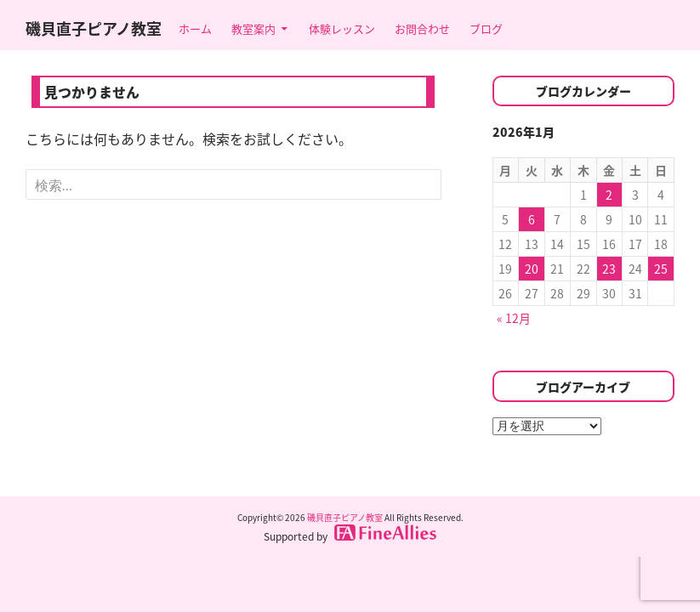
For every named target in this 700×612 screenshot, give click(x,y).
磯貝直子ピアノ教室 (94, 28)
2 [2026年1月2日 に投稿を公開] (609, 195)
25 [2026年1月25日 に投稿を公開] (661, 269)
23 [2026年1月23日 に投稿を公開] (609, 269)
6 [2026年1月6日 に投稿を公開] (532, 219)
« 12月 (514, 318)
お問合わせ (422, 28)
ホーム (195, 28)
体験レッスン (342, 28)
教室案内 (253, 28)
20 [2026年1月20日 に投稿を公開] (532, 269)
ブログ (486, 28)
